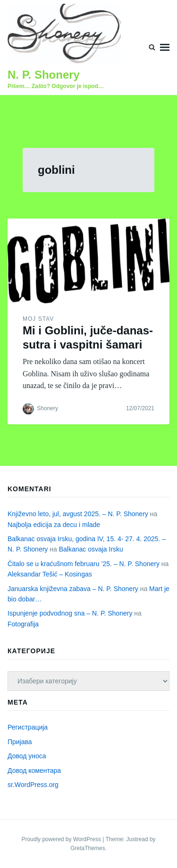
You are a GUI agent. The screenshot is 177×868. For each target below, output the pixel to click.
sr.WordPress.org (33, 785)
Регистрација (28, 727)
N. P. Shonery (44, 75)
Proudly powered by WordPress (62, 839)
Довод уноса (27, 756)
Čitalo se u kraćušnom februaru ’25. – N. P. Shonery (84, 564)
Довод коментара (34, 771)
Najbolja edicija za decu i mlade (54, 525)
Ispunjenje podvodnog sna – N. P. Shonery (70, 613)
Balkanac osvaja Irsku (91, 549)
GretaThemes (88, 848)
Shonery (47, 408)
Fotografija (23, 624)
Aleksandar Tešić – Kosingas (50, 574)
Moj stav (38, 319)
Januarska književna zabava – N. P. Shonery (73, 589)
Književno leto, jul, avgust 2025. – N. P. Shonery (78, 514)
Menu (165, 47)
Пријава (20, 742)
